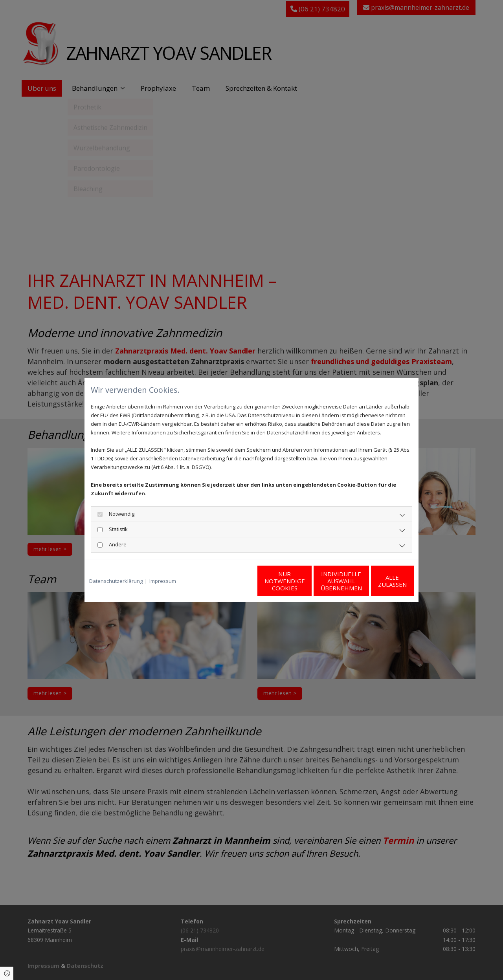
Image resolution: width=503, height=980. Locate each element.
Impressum (163, 581)
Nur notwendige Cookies (228, 581)
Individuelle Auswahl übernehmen (303, 581)
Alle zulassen (377, 581)
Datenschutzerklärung (116, 581)
